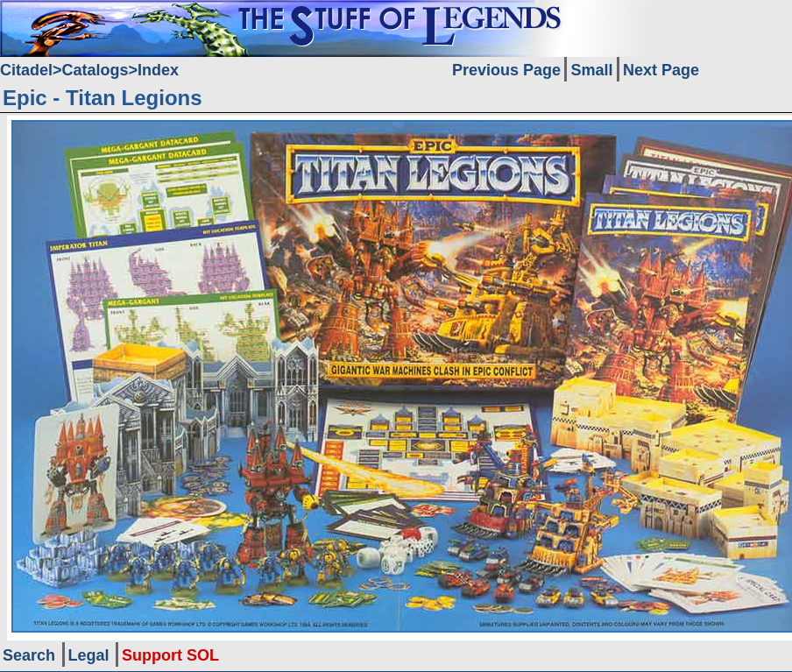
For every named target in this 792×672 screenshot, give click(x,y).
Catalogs (95, 70)
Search (29, 655)
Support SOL (170, 655)
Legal (89, 655)
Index (158, 70)
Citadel (26, 70)
